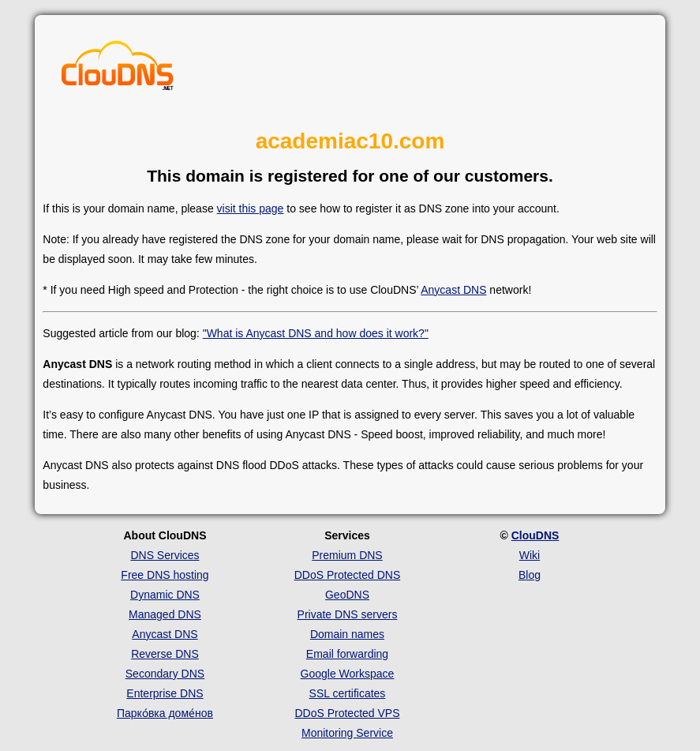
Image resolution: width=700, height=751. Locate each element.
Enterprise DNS (165, 693)
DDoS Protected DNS (348, 575)
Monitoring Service (347, 733)
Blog (530, 575)
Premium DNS (347, 555)
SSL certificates (348, 693)
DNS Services (165, 555)
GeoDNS (347, 595)
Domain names (347, 634)
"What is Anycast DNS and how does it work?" (316, 333)
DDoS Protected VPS (347, 713)
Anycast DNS (453, 290)
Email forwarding (347, 654)
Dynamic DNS (165, 595)
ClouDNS (535, 535)
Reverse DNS (165, 654)
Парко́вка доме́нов (165, 713)
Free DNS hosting (165, 575)
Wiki (530, 555)
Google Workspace (348, 674)
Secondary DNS (165, 674)
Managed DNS (165, 614)
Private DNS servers (348, 614)
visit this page (251, 208)
